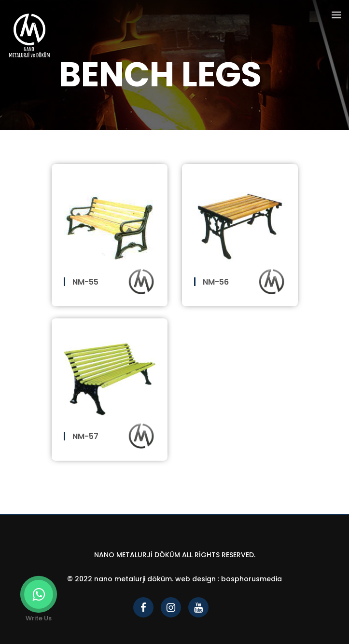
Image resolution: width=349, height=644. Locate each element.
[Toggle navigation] (336, 17)
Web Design (195, 579)
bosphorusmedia (251, 579)
